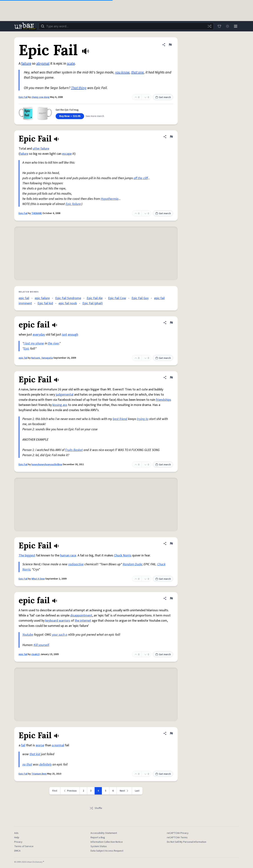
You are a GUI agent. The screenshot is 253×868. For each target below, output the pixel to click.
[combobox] (126, 26)
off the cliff (141, 178)
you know (122, 72)
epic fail (24, 298)
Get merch (163, 97)
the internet (83, 621)
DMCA (17, 851)
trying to (143, 419)
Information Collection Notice (107, 842)
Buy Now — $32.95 (70, 116)
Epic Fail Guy (140, 298)
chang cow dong (40, 97)
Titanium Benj (39, 774)
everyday (39, 335)
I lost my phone (34, 343)
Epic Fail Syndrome (68, 298)
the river (53, 343)
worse (40, 745)
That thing (79, 88)
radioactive (76, 564)
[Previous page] (70, 791)
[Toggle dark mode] (227, 26)
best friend (120, 419)
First (55, 791)
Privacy (18, 842)
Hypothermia (110, 199)
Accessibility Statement (104, 833)
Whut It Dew (38, 579)
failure (26, 64)
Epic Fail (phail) (93, 303)
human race (68, 555)
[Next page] (124, 791)
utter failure (41, 149)
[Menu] (236, 26)
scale (71, 64)
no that (27, 764)
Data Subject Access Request (107, 851)
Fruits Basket (74, 450)
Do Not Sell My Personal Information (187, 842)
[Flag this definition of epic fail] (171, 323)
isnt (64, 335)
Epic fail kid (45, 303)
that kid (35, 754)
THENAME (37, 213)
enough (73, 335)
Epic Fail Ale (95, 298)
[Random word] (209, 26)
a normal (58, 745)
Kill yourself (41, 645)
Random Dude (132, 564)
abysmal (43, 64)
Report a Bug (98, 838)
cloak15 (35, 654)
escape (67, 154)
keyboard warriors (58, 621)
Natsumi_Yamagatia (42, 358)
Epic (27, 349)
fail (23, 745)
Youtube (28, 635)
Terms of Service (24, 846)
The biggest (27, 555)
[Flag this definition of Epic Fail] (170, 45)
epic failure (42, 298)
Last (137, 791)
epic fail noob (68, 303)
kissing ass (60, 405)
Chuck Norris (123, 555)
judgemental (65, 395)
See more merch (95, 116)
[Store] (219, 26)
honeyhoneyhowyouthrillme (47, 464)
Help (17, 838)
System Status (99, 846)
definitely (45, 764)
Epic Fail (23, 97)
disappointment (81, 615)
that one (137, 72)
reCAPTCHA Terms (177, 838)
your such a (60, 635)
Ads (16, 833)
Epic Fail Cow (117, 298)
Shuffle (96, 808)
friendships (164, 400)
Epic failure (73, 204)
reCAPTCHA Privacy (178, 833)
